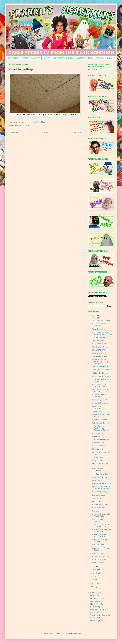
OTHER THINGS (85, 58)
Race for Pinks (98, 461)
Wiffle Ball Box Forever (101, 423)
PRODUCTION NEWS (64, 58)
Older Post (77, 133)
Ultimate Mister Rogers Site (100, 615)
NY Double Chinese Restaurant (100, 325)
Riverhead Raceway (100, 492)
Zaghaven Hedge (99, 495)
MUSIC (47, 58)
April (95, 570)
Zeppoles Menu (98, 341)
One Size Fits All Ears (100, 474)
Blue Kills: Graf (98, 553)
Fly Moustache (98, 449)
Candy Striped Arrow (100, 477)
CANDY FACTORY (99, 353)
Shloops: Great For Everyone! (99, 470)
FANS (110, 58)
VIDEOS (100, 58)
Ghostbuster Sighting (100, 505)
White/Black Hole (99, 329)
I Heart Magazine (97, 621)
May (94, 567)
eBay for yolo (95, 596)
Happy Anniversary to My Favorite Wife (101, 515)
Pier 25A (96, 511)
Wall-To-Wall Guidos (100, 356)
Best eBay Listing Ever (101, 376)
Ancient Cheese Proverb (101, 439)
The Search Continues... (101, 367)
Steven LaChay (98, 563)
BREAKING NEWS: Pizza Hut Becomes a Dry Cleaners (102, 362)
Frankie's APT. (93, 70)
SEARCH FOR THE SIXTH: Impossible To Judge (102, 525)
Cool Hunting (95, 607)
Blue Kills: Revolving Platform (100, 541)
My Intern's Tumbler (98, 598)
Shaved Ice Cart (98, 443)
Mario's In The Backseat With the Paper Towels (101, 488)
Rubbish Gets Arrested (101, 556)
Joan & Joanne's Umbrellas (102, 370)
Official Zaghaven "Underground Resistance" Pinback (101, 428)
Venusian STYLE (99, 498)
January (96, 579)
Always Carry (97, 411)
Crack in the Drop (99, 508)
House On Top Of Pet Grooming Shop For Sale (102, 333)
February (96, 576)
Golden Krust (95, 618)
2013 (93, 315)
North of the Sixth (99, 446)
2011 (93, 587)
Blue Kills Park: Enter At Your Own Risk (101, 536)
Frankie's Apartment (100, 400)
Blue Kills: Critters (99, 545)
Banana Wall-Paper (99, 483)
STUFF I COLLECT (31, 58)
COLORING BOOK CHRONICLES (99, 386)
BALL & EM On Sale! (100, 344)
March (95, 573)
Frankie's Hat (97, 480)
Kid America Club (97, 593)
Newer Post (14, 133)
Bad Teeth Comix (97, 601)
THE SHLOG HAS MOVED (102, 321)
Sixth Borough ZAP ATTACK (99, 520)
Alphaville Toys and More (99, 609)
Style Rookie (95, 612)
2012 (93, 583)
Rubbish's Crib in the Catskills (100, 396)
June (95, 318)
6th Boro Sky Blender (100, 373)
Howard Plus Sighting (100, 559)
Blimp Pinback (98, 433)
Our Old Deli (97, 501)
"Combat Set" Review (100, 347)
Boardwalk (96, 436)
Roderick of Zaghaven (100, 403)
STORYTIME (13, 58)
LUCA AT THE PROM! (100, 350)
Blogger (78, 634)
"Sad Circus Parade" (100, 420)
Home (46, 133)
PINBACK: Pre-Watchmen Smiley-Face (102, 530)
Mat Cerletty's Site (97, 604)
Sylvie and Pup (98, 457)
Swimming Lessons (99, 337)
